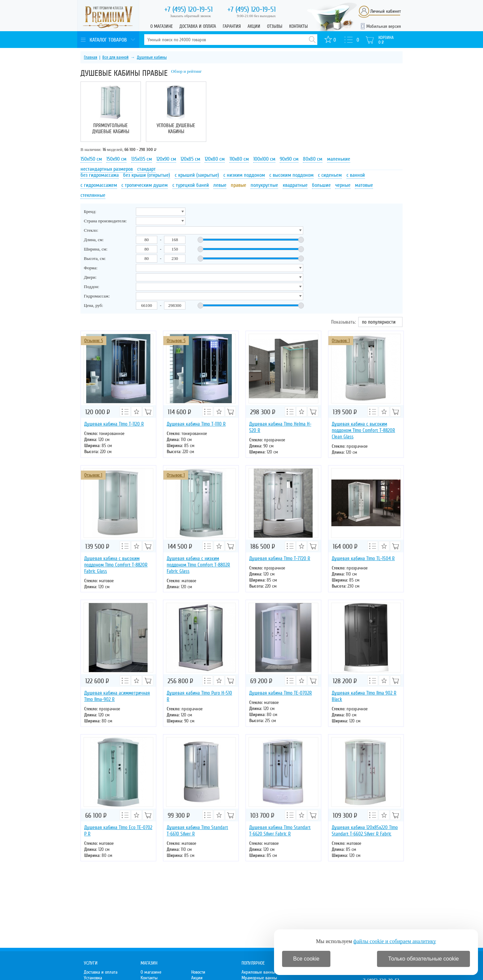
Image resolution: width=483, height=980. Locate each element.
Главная (91, 57)
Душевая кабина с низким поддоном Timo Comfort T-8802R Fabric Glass (198, 565)
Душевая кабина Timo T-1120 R (114, 424)
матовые (364, 185)
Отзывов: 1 (341, 341)
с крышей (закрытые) (197, 175)
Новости (198, 972)
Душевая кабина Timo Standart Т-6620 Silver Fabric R (280, 831)
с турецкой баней (191, 185)
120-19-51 (189, 9)
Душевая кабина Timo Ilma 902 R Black (364, 696)
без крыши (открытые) (147, 175)
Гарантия (232, 26)
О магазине (162, 26)
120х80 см (215, 159)
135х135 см (142, 159)
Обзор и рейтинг (186, 71)
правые (238, 185)
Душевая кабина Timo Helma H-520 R (280, 427)
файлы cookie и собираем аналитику (395, 941)
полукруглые (264, 185)
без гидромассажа (100, 175)
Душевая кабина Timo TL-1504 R (363, 558)
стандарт (146, 169)
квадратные (295, 185)
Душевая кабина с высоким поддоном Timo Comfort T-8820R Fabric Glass (116, 565)
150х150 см (91, 159)
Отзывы (275, 26)
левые (220, 185)
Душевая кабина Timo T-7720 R (280, 558)
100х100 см (264, 159)
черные (343, 185)
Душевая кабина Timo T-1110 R (196, 424)
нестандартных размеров (107, 169)
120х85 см (190, 159)
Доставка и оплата (198, 26)
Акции (254, 26)
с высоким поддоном (291, 175)
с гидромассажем (99, 185)
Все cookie (306, 959)
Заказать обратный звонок (191, 16)
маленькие (339, 159)
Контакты (299, 26)
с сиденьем (330, 175)
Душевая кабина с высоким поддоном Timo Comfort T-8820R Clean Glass (363, 430)
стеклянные (93, 195)
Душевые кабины (152, 57)
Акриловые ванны (258, 972)
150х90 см (116, 159)
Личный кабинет (386, 11)
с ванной (356, 175)
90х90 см (289, 159)
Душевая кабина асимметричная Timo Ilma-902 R (117, 696)
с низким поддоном (244, 175)
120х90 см (166, 159)
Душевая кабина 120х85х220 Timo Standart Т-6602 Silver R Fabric (365, 831)
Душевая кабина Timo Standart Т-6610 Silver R (197, 831)
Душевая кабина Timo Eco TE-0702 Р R (118, 831)
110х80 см (239, 159)
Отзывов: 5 (94, 341)
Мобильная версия (384, 26)
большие (321, 185)
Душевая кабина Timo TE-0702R (281, 693)
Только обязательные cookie (423, 959)
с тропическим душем (145, 185)
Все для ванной (115, 57)
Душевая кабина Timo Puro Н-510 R (199, 696)
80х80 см (313, 159)
